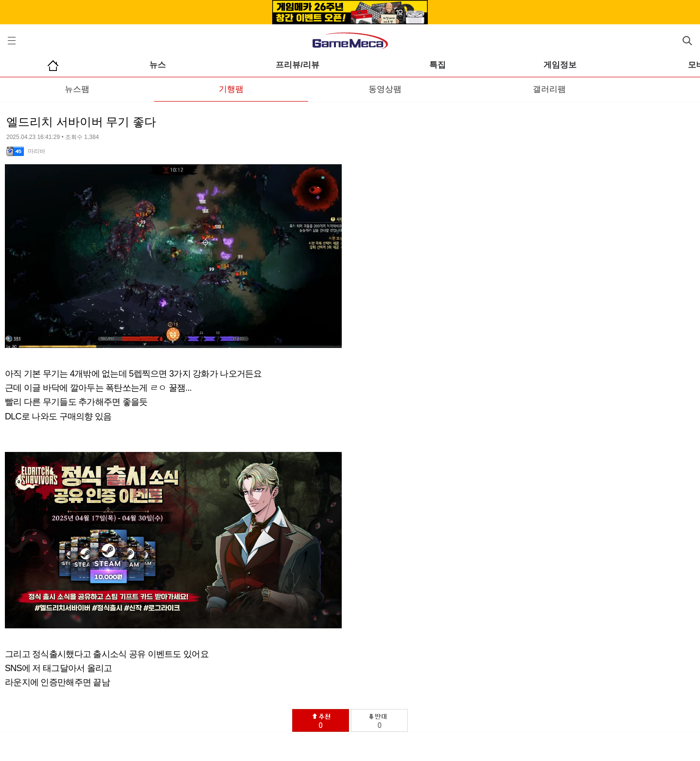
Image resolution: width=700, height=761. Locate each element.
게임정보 (560, 65)
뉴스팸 (77, 89)
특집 (437, 65)
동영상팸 (385, 89)
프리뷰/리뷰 (297, 65)
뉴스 (157, 65)
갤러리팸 (549, 89)
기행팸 (231, 89)
